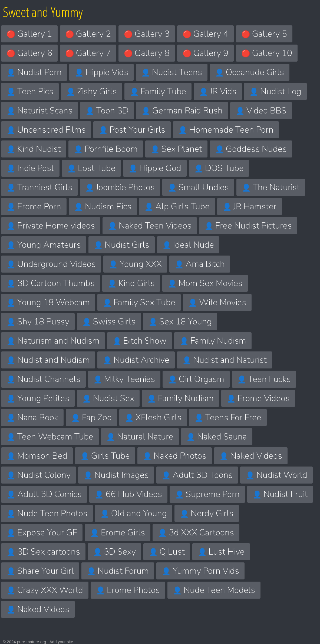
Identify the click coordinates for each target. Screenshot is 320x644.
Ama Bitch (200, 264)
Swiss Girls (109, 322)
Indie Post (30, 168)
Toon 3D (107, 111)
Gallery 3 (147, 34)
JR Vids (218, 91)
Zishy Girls (92, 91)
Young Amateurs (44, 245)
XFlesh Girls (153, 417)
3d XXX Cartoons (196, 533)
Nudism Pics (103, 207)
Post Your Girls (132, 130)
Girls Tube (105, 456)
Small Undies (198, 187)
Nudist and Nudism (48, 360)
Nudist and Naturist (225, 360)
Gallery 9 (205, 53)
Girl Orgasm (196, 379)
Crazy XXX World (45, 590)
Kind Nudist (34, 149)
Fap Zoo (91, 417)
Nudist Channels (43, 379)
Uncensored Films (46, 130)
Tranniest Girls (39, 187)
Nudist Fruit (280, 494)
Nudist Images (116, 475)
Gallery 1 (29, 34)
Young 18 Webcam (48, 302)
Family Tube (158, 91)
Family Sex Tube (139, 302)
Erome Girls (118, 533)
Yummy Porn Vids (200, 571)
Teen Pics (30, 91)
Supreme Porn (207, 494)
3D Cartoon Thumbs (51, 283)
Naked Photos (175, 456)
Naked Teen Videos (150, 226)
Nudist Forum (118, 571)
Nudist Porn (34, 72)
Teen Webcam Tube (50, 437)
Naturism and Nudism (53, 341)
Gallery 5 (264, 34)
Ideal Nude (188, 245)
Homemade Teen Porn (226, 130)
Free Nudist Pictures (248, 226)
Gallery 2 (88, 34)
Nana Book (32, 417)
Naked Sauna (217, 437)
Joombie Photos (120, 187)
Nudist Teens (172, 72)
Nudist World (276, 475)
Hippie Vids (101, 72)
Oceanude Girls (250, 72)
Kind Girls (131, 283)
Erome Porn (34, 207)
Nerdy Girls (207, 513)
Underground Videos (51, 264)
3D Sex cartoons (43, 552)
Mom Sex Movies (205, 283)
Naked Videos (251, 456)
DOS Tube (219, 168)
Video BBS (261, 111)
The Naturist (271, 187)
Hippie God (155, 168)
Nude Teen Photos (47, 513)
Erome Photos (128, 590)
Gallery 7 (88, 53)
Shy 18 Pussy (38, 322)
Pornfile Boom (106, 149)
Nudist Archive (136, 360)
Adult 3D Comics (44, 494)
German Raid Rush (182, 111)
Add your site (61, 642)
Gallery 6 (29, 53)
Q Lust (167, 552)
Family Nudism (213, 341)
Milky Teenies (124, 379)
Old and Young (134, 513)
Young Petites (38, 398)
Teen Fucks (264, 379)
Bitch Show (140, 341)
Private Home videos (51, 226)
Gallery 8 (147, 53)
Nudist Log (275, 91)
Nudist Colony (39, 475)
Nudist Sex (108, 398)
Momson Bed (37, 456)
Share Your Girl (40, 571)
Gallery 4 (205, 34)
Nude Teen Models (214, 590)
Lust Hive (221, 552)
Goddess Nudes (251, 149)
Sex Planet (176, 149)
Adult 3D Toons (197, 475)
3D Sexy (114, 552)
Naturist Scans (39, 111)
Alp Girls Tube (177, 207)
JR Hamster (250, 207)
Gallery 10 (267, 53)
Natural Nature (140, 437)
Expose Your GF (42, 533)
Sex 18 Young (180, 322)
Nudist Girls (122, 245)
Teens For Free (228, 417)
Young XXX (135, 264)
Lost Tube (91, 168)
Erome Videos (258, 398)
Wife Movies (217, 302)
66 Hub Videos (128, 494)
